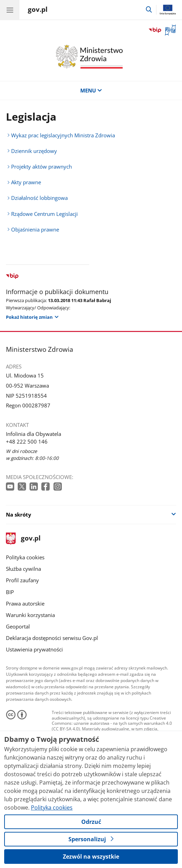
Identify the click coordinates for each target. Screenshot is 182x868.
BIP (10, 592)
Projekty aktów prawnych (42, 167)
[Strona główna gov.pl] (38, 10)
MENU (91, 90)
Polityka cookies (25, 557)
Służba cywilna (23, 569)
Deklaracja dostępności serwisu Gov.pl (52, 638)
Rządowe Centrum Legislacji (44, 214)
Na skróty (19, 514)
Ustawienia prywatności (34, 649)
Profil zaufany (22, 580)
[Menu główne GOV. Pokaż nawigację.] (10, 10)
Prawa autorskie (25, 603)
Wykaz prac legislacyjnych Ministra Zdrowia (63, 135)
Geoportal (18, 626)
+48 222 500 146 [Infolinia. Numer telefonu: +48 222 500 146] (27, 441)
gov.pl (23, 539)
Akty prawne (26, 182)
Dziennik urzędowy (34, 151)
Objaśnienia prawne (35, 229)
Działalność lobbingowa (39, 198)
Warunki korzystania (30, 615)
